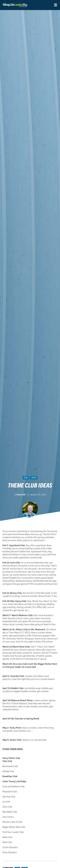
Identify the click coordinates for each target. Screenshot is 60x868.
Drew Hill (21, 495)
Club (26, 477)
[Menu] (56, 5)
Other (34, 477)
